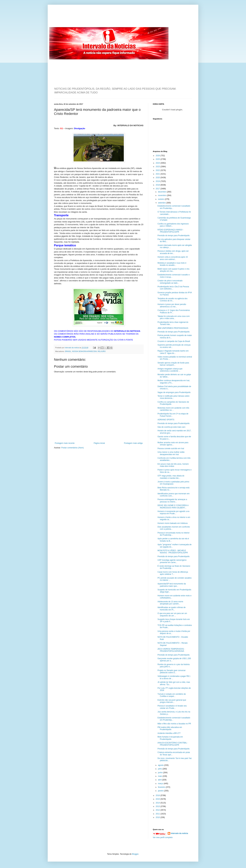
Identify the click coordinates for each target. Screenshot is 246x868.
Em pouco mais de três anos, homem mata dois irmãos (173, 465)
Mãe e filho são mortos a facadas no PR (174, 724)
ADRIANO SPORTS (166, 420)
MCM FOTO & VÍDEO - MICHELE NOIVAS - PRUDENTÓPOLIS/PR (173, 552)
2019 (158, 181)
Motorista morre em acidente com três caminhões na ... (173, 409)
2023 (158, 167)
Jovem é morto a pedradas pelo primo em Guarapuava (173, 483)
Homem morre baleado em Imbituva (172, 523)
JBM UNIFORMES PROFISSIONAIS (173, 328)
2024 (158, 163)
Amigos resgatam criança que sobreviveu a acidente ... (170, 370)
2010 (158, 817)
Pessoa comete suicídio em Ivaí (171, 448)
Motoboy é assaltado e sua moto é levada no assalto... (172, 264)
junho (161, 773)
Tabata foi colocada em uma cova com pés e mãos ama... (174, 317)
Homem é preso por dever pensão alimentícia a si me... (172, 305)
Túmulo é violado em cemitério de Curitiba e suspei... (172, 695)
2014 (158, 803)
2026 (158, 156)
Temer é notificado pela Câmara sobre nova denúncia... (173, 397)
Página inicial (99, 443)
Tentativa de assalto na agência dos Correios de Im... (172, 300)
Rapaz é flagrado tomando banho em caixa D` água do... (173, 352)
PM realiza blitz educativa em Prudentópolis (170, 728)
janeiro (161, 791)
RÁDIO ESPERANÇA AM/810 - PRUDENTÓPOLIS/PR (171, 231)
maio (160, 776)
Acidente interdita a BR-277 (169, 733)
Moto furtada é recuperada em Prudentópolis (170, 738)
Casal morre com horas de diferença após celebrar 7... (173, 573)
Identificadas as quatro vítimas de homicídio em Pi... (172, 608)
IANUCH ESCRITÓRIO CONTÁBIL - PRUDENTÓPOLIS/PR (173, 744)
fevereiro (162, 787)
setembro (162, 203)
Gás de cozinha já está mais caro (171, 427)
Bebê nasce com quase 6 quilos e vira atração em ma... (173, 270)
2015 (158, 799)
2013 (158, 806)
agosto (161, 765)
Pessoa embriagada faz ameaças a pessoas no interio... (172, 501)
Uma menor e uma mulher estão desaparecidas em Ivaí (171, 453)
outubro (161, 199)
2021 (158, 174)
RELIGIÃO (102, 351)
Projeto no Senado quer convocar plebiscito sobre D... (172, 671)
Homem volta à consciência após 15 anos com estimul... (173, 258)
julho (160, 769)
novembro (162, 195)
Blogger (135, 854)
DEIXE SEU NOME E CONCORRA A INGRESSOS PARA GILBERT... (173, 506)
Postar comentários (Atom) (73, 448)
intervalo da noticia (72, 348)
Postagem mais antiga (133, 443)
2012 (158, 810)
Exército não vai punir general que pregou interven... (172, 701)
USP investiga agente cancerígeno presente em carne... (172, 561)
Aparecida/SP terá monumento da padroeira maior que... (172, 585)
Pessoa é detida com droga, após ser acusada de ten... (173, 252)
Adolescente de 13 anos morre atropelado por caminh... (170, 603)
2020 (158, 178)
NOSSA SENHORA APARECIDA (84, 351)
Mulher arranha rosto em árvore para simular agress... (173, 444)
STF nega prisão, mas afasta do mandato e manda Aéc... (171, 477)
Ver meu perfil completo (163, 837)
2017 (158, 189)
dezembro (162, 192)
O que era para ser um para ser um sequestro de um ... (172, 614)
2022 (158, 170)
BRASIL (68, 351)
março (161, 784)
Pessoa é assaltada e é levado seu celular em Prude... (172, 707)
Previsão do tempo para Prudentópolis (174, 236)
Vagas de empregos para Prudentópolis (174, 392)
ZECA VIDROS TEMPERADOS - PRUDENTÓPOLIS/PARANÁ (171, 650)
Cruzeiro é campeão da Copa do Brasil (174, 341)
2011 (158, 814)
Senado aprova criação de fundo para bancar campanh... (173, 364)
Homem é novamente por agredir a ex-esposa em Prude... (174, 512)
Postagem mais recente (65, 443)
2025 (158, 159)
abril (160, 780)
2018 (158, 185)
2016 (158, 795)
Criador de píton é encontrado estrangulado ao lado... (170, 282)
